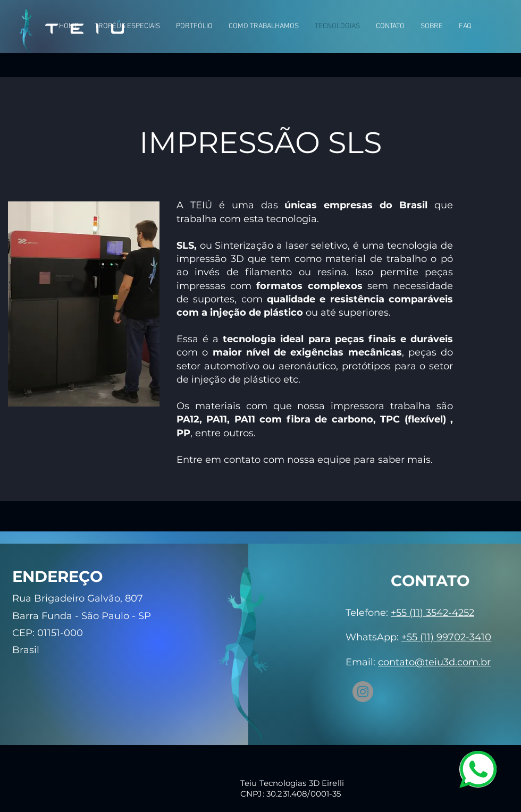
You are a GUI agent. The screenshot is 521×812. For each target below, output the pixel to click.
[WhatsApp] (478, 769)
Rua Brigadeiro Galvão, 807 (78, 598)
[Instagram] (363, 692)
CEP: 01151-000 (48, 633)
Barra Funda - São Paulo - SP (82, 616)
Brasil (26, 650)
